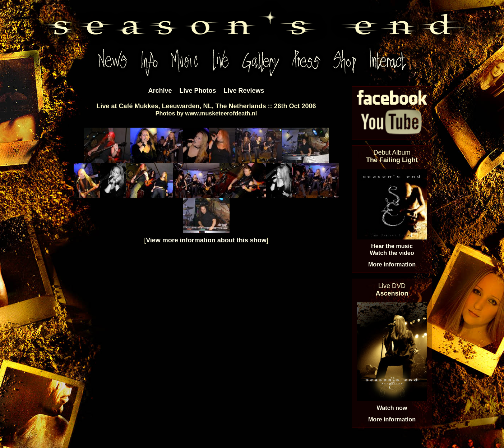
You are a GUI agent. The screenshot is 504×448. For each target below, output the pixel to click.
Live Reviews (244, 91)
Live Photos (198, 91)
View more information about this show (206, 240)
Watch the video (392, 253)
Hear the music (392, 246)
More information (392, 264)
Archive (160, 91)
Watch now (392, 408)
